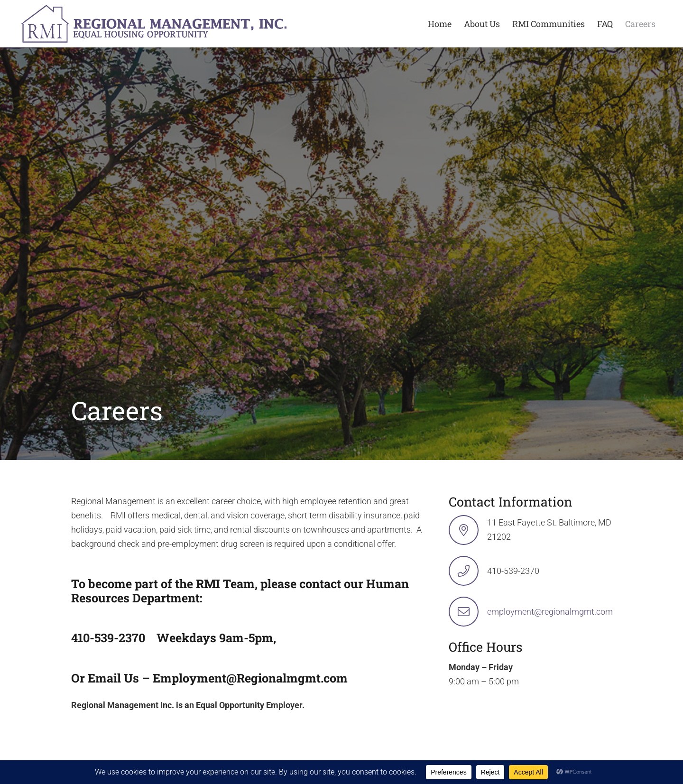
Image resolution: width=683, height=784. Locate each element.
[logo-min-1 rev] (154, 24)
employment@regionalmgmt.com (550, 612)
